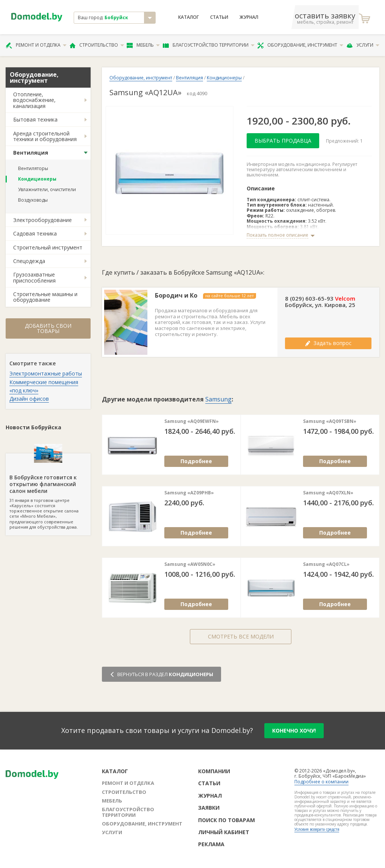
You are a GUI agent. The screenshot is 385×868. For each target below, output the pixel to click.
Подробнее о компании (321, 782)
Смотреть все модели (241, 636)
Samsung (218, 399)
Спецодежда (29, 261)
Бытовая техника (35, 119)
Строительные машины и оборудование (45, 297)
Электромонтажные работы (46, 373)
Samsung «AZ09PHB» (189, 493)
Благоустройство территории (209, 45)
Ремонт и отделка (36, 45)
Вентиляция (31, 153)
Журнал (249, 17)
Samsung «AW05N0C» (190, 564)
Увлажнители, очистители (47, 189)
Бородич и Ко (176, 296)
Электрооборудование (42, 220)
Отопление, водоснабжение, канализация (34, 100)
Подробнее (196, 461)
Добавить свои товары (48, 328)
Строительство (97, 45)
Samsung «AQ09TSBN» (330, 421)
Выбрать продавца (283, 141)
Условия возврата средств (317, 829)
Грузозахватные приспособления (34, 277)
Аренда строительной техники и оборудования (45, 136)
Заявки (209, 808)
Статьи (219, 17)
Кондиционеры (37, 179)
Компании (214, 771)
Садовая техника (35, 233)
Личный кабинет (224, 832)
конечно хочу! (294, 730)
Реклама (211, 844)
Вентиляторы (33, 168)
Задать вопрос (328, 343)
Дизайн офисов (29, 399)
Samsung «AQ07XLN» (328, 493)
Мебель (143, 45)
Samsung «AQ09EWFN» (192, 421)
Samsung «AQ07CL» (326, 564)
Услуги (363, 45)
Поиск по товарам (227, 820)
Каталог (189, 17)
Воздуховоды (33, 200)
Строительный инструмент (48, 247)
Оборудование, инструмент (300, 45)
